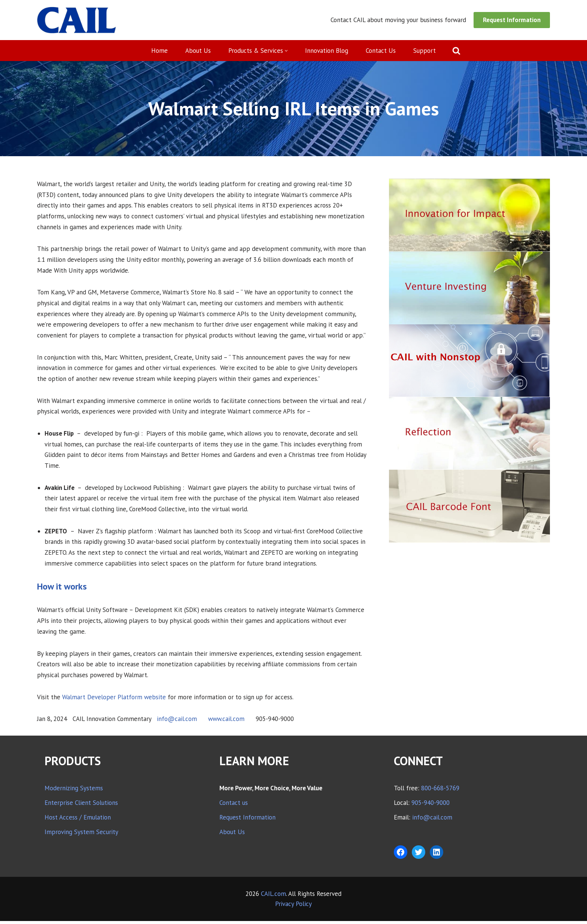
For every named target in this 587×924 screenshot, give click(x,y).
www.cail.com (227, 722)
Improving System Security (81, 835)
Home (159, 51)
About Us (198, 51)
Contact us (234, 806)
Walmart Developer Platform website (114, 700)
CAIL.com (273, 897)
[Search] (457, 51)
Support (425, 51)
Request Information (512, 20)
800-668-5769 (440, 791)
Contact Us (381, 51)
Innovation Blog (327, 51)
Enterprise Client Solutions (81, 806)
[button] (287, 51)
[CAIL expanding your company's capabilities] (77, 20)
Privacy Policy (293, 907)
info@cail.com (177, 722)
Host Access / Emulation (78, 820)
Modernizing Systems (74, 791)
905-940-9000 (431, 806)
